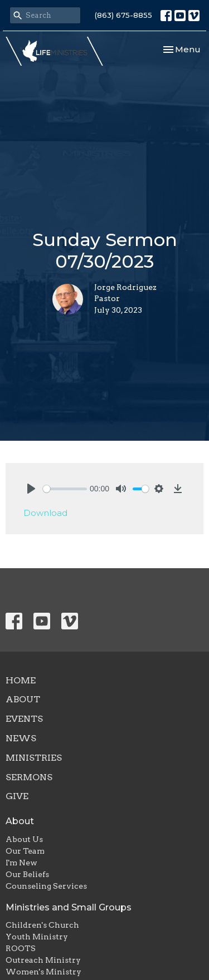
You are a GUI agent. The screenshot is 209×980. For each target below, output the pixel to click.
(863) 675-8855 (123, 15)
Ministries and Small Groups (69, 907)
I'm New (21, 863)
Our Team (25, 851)
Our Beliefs (27, 874)
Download (45, 513)
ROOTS (21, 948)
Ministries (34, 758)
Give (17, 796)
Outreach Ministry (43, 960)
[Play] (31, 489)
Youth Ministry (37, 937)
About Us (24, 839)
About (23, 699)
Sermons (29, 777)
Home (21, 680)
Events (24, 719)
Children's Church (42, 925)
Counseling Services (46, 886)
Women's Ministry (43, 972)
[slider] (65, 489)
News (21, 738)
